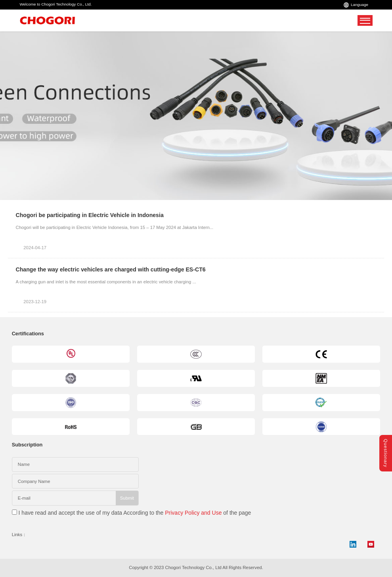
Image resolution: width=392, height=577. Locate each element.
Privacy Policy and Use (193, 513)
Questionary (386, 453)
